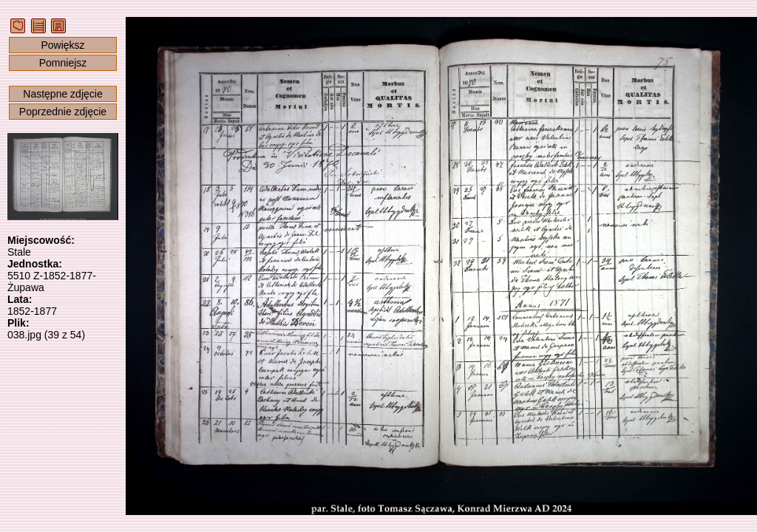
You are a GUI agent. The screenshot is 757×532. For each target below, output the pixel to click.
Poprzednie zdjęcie (63, 112)
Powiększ (62, 45)
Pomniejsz (63, 63)
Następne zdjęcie (62, 94)
